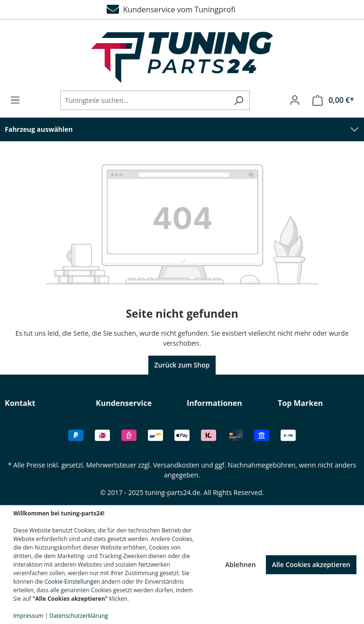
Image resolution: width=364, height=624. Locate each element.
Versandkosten (176, 465)
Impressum (28, 616)
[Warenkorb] (330, 100)
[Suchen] (239, 100)
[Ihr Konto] (295, 100)
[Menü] (18, 100)
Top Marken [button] (300, 403)
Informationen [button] (214, 403)
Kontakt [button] (20, 403)
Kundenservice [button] (124, 403)
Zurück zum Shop (182, 365)
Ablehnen (241, 564)
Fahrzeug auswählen (39, 129)
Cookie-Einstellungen (72, 582)
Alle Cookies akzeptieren (311, 564)
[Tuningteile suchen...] (144, 100)
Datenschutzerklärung (79, 616)
